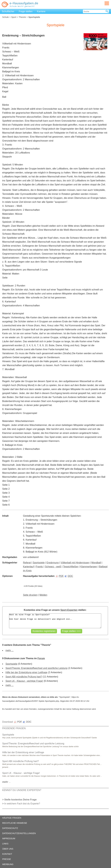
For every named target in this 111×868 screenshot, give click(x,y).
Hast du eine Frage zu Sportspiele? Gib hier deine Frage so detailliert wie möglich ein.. (55, 621)
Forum (41, 658)
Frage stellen (26, 11)
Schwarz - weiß (53, 567)
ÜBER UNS (8, 849)
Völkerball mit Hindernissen (75, 563)
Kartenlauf (28, 567)
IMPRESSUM (9, 838)
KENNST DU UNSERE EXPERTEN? (22, 790)
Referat (27, 563)
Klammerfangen (89, 567)
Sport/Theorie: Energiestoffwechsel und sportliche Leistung (37, 668)
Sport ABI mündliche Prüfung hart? (24, 677)
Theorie (22, 17)
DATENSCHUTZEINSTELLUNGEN (19, 833)
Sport (14, 17)
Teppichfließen (71, 567)
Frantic (39, 567)
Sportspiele (39, 563)
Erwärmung (53, 563)
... (6, 782)
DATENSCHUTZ (10, 828)
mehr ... (9, 650)
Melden (43, 595)
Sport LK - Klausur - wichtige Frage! (24, 681)
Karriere (41, 11)
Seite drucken (30, 595)
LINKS (5, 844)
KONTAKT (7, 854)
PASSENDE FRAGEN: (14, 728)
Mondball (96, 563)
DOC (69, 576)
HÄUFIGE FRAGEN (12, 818)
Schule (5, 17)
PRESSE (7, 859)
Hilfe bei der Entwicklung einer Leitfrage (26, 672)
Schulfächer (8, 11)
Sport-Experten (69, 610)
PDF (60, 576)
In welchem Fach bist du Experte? (22, 804)
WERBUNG (8, 864)
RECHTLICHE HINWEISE (15, 823)
